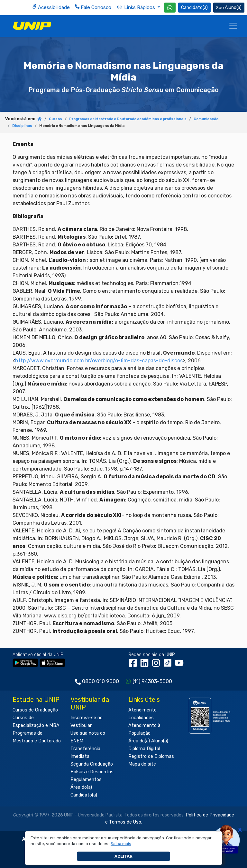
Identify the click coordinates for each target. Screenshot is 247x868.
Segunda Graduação (92, 764)
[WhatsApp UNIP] (170, 8)
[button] (121, 844)
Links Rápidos (136, 7)
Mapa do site (142, 764)
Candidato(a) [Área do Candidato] (194, 8)
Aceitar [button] (123, 856)
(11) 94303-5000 (152, 681)
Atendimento (142, 710)
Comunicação (206, 119)
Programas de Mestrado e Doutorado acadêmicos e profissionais (128, 119)
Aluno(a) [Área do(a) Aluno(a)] (229, 8)
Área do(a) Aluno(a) (148, 741)
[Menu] (233, 26)
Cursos (55, 119)
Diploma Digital (144, 749)
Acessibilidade (51, 7)
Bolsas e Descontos (92, 772)
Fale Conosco (93, 7)
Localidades (141, 718)
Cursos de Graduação (35, 710)
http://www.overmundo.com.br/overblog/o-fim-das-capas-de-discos (99, 361)
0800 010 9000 (101, 681)
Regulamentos (86, 780)
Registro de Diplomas (151, 756)
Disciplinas (22, 126)
